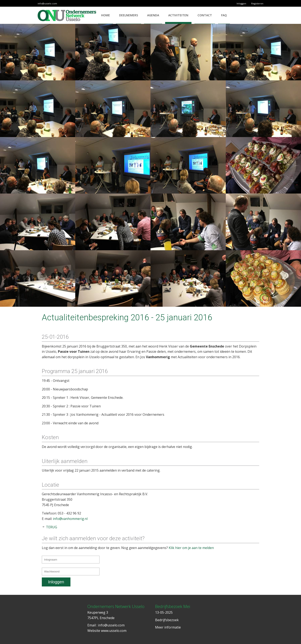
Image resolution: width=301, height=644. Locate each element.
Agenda (153, 15)
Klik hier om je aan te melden (191, 548)
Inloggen (241, 3)
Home (106, 15)
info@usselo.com (47, 3)
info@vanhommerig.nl (70, 519)
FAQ (224, 15)
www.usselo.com (114, 631)
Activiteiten (178, 15)
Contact (205, 15)
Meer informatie (168, 627)
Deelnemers (129, 15)
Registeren (257, 3)
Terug (52, 527)
